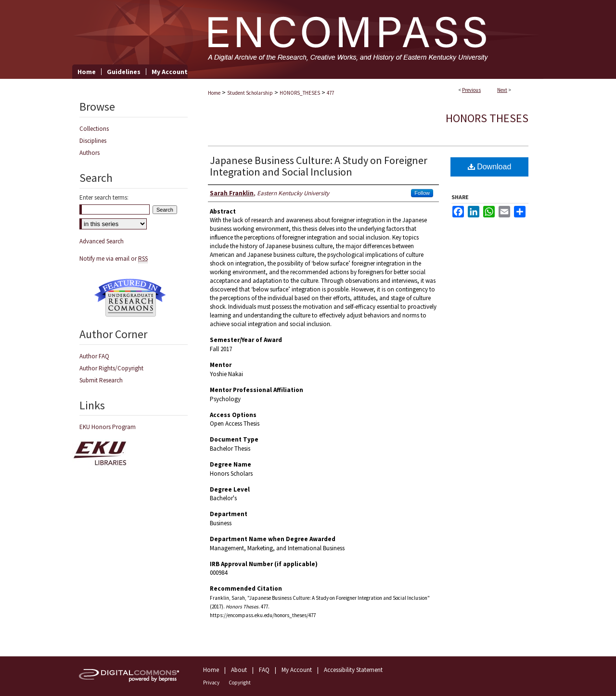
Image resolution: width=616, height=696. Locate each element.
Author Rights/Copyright (111, 368)
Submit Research (101, 380)
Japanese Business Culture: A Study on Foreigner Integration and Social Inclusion (319, 166)
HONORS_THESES (300, 93)
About (239, 670)
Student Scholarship (250, 93)
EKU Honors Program (108, 427)
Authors (90, 153)
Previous (471, 90)
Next (502, 90)
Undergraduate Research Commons (130, 298)
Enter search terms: (104, 197)
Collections (94, 129)
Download (490, 167)
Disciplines (93, 141)
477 (330, 93)
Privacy (211, 683)
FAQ (264, 670)
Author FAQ (94, 356)
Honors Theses (487, 118)
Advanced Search (102, 241)
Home (214, 93)
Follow (422, 193)
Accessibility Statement (353, 670)
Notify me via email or (114, 259)
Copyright (240, 683)
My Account (297, 670)
